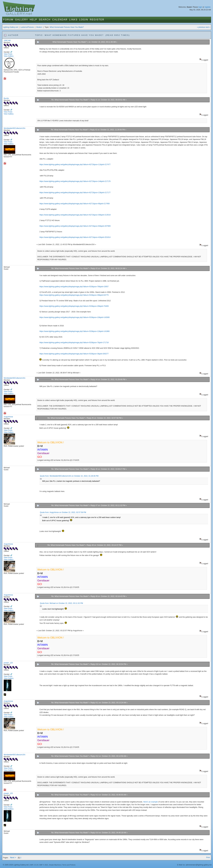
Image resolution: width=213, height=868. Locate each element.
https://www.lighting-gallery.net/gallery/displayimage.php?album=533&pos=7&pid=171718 (74, 343)
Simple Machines (55, 865)
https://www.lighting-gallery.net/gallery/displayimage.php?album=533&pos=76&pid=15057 (74, 287)
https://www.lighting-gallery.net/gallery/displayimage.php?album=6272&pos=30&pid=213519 (75, 215)
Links (73, 20)
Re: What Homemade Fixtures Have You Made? (70, 100)
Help (33, 20)
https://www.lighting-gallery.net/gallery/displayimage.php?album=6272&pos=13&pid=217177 (75, 193)
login (200, 7)
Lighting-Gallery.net (11, 27)
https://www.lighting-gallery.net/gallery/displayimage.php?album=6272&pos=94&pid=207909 (75, 226)
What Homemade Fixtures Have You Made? (67, 27)
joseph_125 (8, 663)
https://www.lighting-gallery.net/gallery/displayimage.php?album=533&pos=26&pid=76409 (74, 306)
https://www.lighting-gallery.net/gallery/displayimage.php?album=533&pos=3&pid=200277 (74, 354)
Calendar (60, 20)
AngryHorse (8, 417)
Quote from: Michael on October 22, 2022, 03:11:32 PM (61, 603)
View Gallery (9, 56)
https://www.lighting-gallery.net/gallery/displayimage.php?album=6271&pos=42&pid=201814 (75, 237)
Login (84, 20)
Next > (13, 858)
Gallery (22, 20)
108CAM (7, 41)
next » (208, 27)
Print (208, 858)
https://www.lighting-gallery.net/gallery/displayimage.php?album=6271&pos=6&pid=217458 (74, 204)
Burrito (6, 98)
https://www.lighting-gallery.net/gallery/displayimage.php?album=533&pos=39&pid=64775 (74, 295)
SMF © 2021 (44, 865)
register (208, 7)
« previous (201, 27)
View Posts (8, 54)
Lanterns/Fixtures (27, 27)
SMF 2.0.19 (34, 865)
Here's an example (151, 802)
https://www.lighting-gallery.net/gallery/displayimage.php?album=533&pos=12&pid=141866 (74, 331)
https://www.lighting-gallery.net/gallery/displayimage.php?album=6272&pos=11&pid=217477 (75, 165)
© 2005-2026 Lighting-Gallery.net (16, 865)
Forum (8, 20)
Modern (39, 27)
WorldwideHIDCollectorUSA (15, 128)
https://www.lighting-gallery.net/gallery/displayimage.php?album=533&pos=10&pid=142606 (74, 317)
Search (45, 20)
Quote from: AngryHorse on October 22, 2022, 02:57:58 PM (63, 512)
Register (97, 20)
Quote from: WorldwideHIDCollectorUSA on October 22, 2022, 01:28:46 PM (69, 476)
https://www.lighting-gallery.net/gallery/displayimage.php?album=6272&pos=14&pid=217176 (75, 181)
